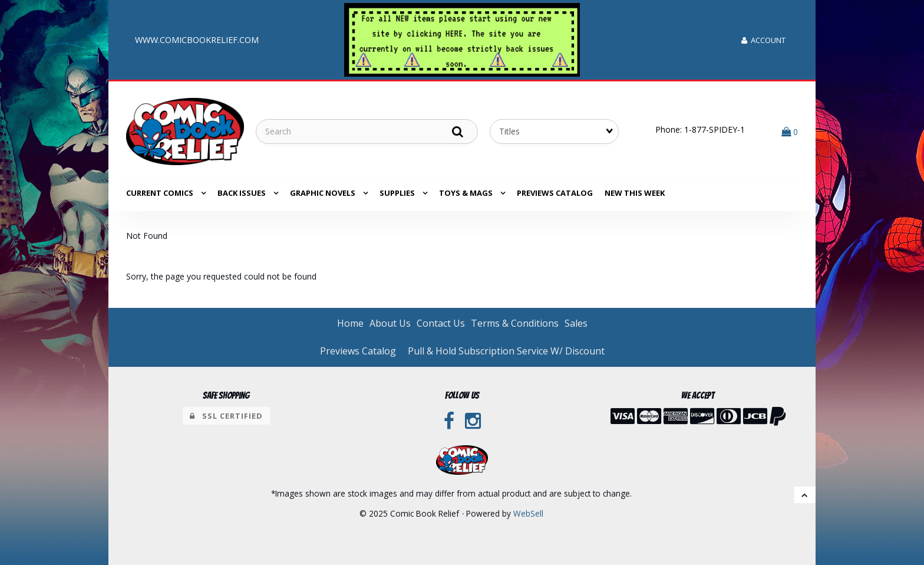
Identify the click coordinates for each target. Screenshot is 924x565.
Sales (576, 323)
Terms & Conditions (515, 323)
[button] (790, 132)
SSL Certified (226, 416)
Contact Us (441, 323)
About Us (390, 323)
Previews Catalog (555, 193)
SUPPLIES (398, 193)
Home (350, 323)
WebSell (528, 513)
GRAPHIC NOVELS (324, 193)
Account (763, 40)
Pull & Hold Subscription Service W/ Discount (506, 351)
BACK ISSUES (242, 193)
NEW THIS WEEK (635, 193)
